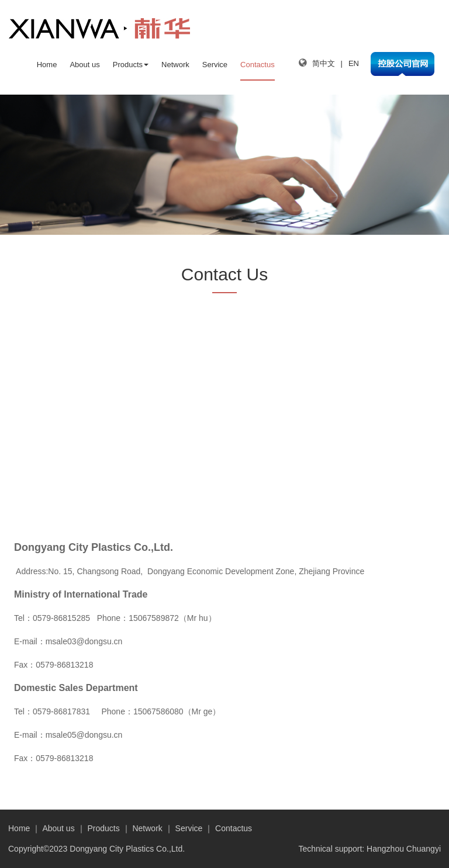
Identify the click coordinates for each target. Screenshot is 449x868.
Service (215, 65)
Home (47, 65)
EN (354, 63)
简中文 (324, 63)
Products (131, 65)
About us (84, 65)
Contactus (258, 65)
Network (175, 65)
